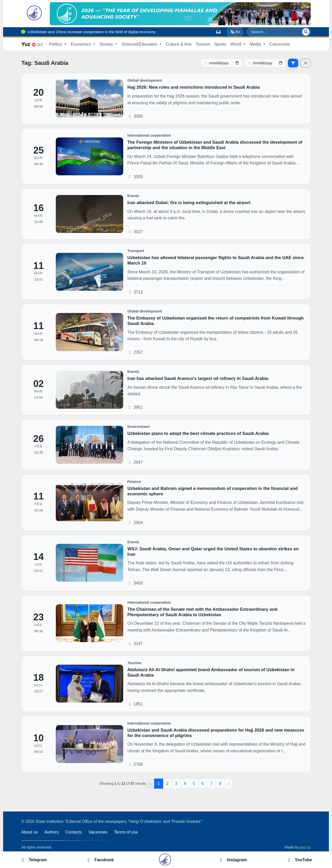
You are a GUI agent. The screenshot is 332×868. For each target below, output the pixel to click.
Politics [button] (56, 44)
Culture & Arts (179, 44)
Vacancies (98, 832)
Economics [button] (81, 44)
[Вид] (218, 32)
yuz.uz (305, 847)
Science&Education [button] (140, 44)
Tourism (203, 44)
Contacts (74, 832)
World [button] (236, 44)
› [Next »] (228, 784)
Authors (51, 832)
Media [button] (256, 44)
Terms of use (126, 832)
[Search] (306, 32)
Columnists (280, 44)
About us (29, 832)
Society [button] (107, 44)
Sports (220, 44)
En (235, 32)
